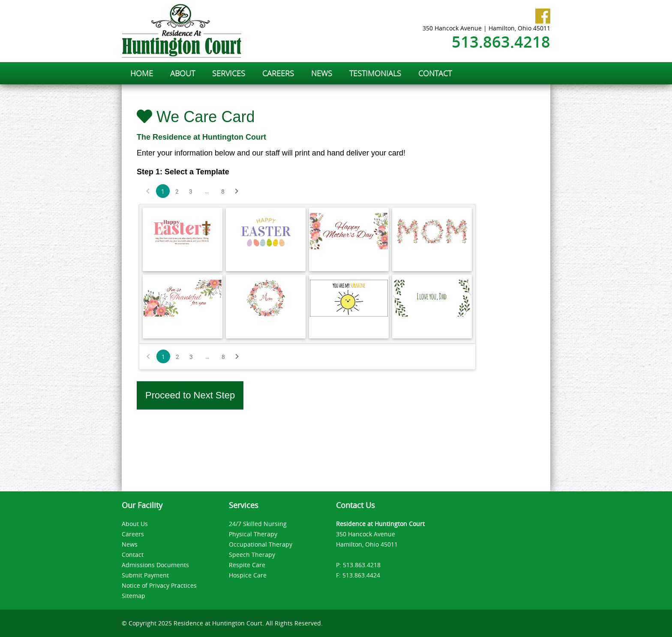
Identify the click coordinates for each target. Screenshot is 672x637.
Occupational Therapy (261, 544)
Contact (133, 555)
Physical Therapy (253, 534)
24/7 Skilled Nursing (258, 524)
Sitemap (133, 596)
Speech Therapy (252, 555)
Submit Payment (145, 575)
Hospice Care (248, 575)
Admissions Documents (155, 565)
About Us (135, 524)
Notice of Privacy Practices (159, 585)
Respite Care (247, 565)
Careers (133, 534)
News (130, 544)
